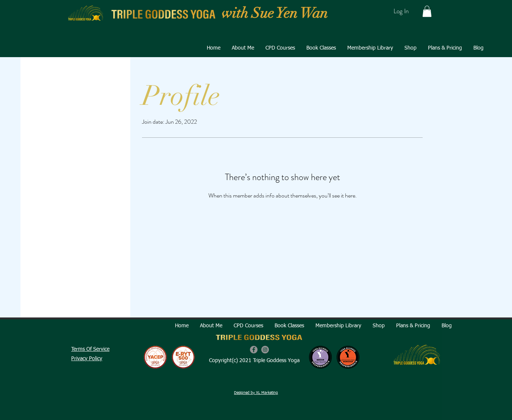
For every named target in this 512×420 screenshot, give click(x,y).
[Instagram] (265, 350)
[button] (427, 11)
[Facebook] (254, 350)
